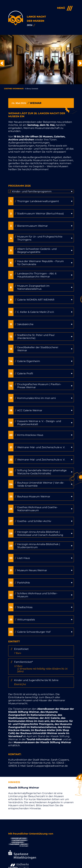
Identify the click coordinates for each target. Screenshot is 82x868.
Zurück (2, 63)
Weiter (80, 63)
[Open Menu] (64, 8)
